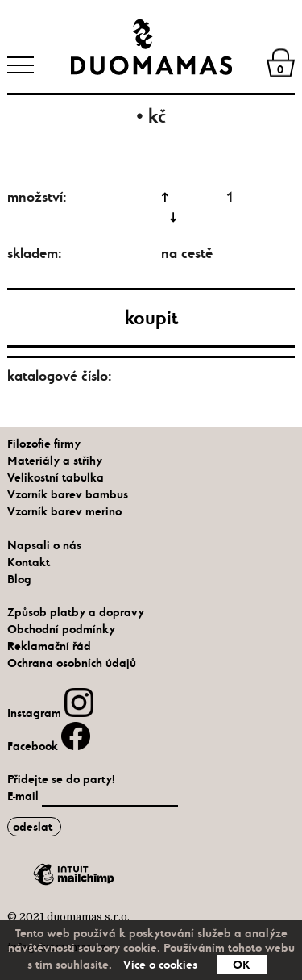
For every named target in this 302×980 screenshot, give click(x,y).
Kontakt (29, 562)
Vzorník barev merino (64, 511)
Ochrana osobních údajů (72, 663)
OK (242, 965)
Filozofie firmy (44, 444)
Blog (19, 579)
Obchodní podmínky (61, 629)
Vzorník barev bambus (68, 494)
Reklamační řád (49, 646)
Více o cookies (160, 965)
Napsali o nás (44, 545)
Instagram (50, 713)
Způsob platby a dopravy (76, 612)
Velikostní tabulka (56, 477)
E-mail (25, 796)
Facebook (49, 746)
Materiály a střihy (55, 461)
